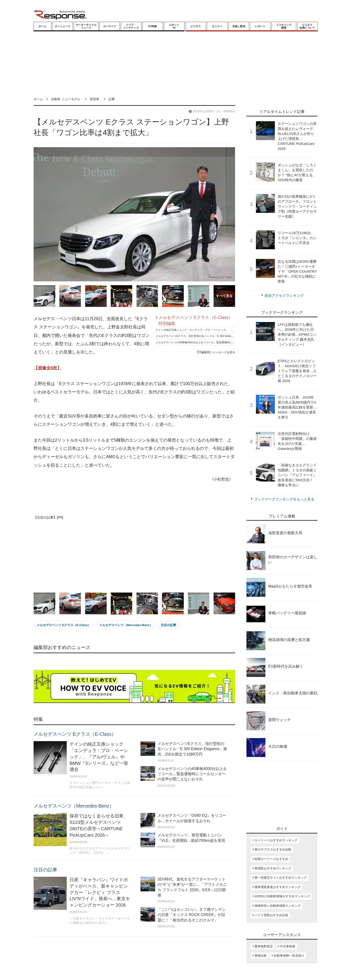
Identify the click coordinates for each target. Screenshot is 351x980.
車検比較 (261, 956)
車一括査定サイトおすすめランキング (281, 878)
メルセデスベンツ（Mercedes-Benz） (126, 625)
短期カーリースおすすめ (271, 859)
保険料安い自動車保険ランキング (278, 906)
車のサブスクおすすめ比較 (273, 849)
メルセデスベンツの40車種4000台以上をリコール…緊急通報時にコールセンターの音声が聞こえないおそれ (219, 342)
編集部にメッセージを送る (216, 352)
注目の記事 (169, 625)
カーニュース (62, 26)
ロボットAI (174, 26)
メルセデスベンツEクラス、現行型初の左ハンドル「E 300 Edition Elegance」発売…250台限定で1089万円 (218, 336)
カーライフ (110, 26)
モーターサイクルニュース (86, 26)
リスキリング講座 (284, 26)
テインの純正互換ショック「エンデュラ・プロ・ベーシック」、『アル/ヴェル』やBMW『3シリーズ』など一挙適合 (224, 330)
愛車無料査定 (264, 946)
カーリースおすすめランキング (276, 840)
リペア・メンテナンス (131, 26)
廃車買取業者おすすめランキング (278, 887)
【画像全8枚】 (48, 368)
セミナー (217, 26)
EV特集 (153, 26)
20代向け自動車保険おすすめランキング (282, 896)
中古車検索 (287, 946)
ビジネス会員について (307, 26)
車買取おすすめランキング (273, 868)
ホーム (42, 26)
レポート (260, 26)
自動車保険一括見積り (289, 956)
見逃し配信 (239, 26)
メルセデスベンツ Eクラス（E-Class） (64, 625)
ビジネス (196, 26)
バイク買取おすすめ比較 (271, 915)
